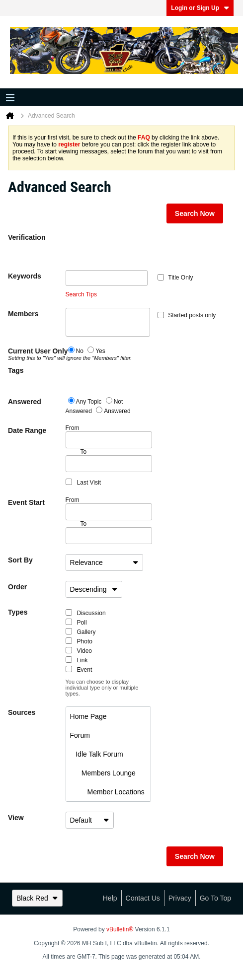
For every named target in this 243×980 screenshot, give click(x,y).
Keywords (25, 276)
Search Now (195, 213)
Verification (27, 237)
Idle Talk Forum (97, 754)
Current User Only (37, 354)
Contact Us (143, 898)
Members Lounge (103, 773)
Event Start (26, 502)
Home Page (88, 716)
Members (23, 314)
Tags (16, 370)
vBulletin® (120, 929)
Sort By (20, 560)
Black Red (37, 898)
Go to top (215, 898)
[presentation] (141, 251)
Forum (80, 735)
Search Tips (81, 294)
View (16, 818)
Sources (22, 712)
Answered (25, 402)
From (109, 436)
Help (110, 898)
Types (18, 612)
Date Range (27, 430)
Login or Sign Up (200, 8)
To (84, 524)
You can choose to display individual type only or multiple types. (102, 688)
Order (17, 587)
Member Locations (107, 792)
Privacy (180, 898)
